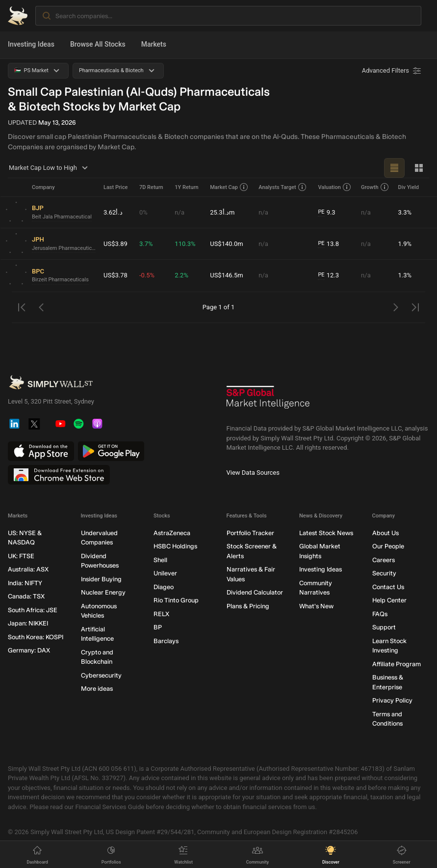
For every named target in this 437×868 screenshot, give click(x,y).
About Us (386, 533)
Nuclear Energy (103, 592)
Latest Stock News (326, 533)
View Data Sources (253, 473)
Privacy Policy (392, 700)
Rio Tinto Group (176, 600)
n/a (180, 212)
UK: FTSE (21, 556)
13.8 (328, 244)
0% (143, 212)
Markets (154, 44)
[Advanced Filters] (392, 71)
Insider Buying (101, 579)
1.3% (405, 275)
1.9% (405, 244)
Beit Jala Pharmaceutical (62, 217)
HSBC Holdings (175, 546)
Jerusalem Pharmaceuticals (64, 248)
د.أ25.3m (222, 212)
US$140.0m (227, 244)
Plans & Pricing (248, 606)
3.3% (405, 212)
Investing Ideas (31, 44)
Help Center (389, 600)
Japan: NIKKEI (28, 623)
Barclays (166, 641)
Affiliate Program (397, 664)
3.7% (146, 244)
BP (158, 627)
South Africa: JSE (33, 610)
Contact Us (388, 587)
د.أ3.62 (113, 212)
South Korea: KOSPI (36, 637)
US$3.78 (116, 275)
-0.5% (147, 275)
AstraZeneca (172, 533)
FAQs (380, 614)
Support (384, 627)
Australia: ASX (28, 569)
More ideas (97, 689)
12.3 (328, 275)
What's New (316, 606)
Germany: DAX (29, 650)
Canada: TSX (26, 596)
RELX (161, 614)
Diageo (164, 587)
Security (384, 573)
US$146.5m (227, 275)
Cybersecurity (101, 675)
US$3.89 (116, 244)
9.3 (326, 213)
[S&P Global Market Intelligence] (268, 401)
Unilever (165, 573)
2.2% (181, 275)
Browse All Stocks (98, 44)
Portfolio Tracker (250, 533)
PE (321, 212)
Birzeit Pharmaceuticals (60, 280)
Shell (160, 560)
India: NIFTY (25, 583)
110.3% (185, 244)
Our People (388, 546)
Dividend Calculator (255, 592)
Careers (384, 560)
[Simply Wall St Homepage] (18, 16)
